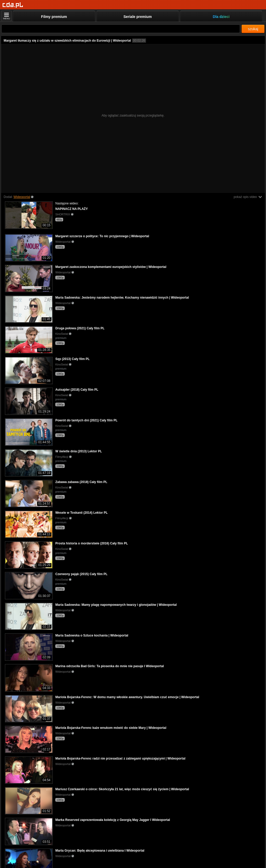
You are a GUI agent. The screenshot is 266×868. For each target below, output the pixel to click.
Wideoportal (22, 197)
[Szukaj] (121, 29)
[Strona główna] (13, 5)
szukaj (253, 29)
